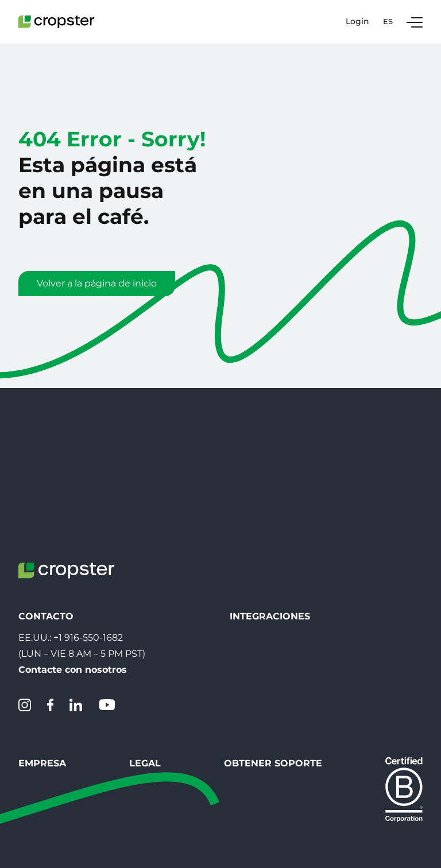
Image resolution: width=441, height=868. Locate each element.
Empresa (42, 636)
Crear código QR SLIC (279, 532)
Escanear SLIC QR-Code (285, 553)
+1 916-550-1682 (88, 509)
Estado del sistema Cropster (333, 701)
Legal (129, 636)
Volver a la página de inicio (97, 283)
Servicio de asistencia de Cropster (345, 680)
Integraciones (270, 488)
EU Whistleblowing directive (179, 701)
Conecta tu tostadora (278, 573)
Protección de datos (159, 659)
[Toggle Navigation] (415, 22)
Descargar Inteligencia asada (296, 511)
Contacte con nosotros (73, 541)
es (388, 21)
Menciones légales (156, 680)
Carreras (37, 680)
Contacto (40, 659)
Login (357, 22)
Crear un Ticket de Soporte (330, 659)
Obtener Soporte (317, 636)
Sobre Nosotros (54, 701)
